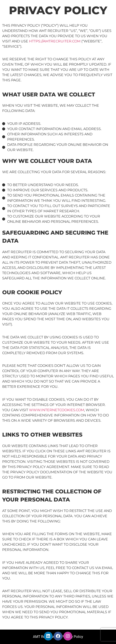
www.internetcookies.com (57, 410)
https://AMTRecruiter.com (55, 41)
